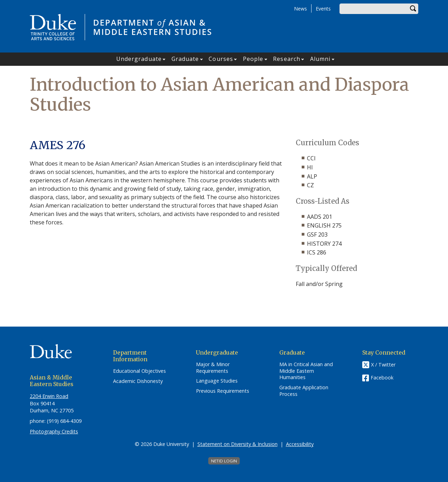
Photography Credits (54, 431)
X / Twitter (383, 365)
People (253, 59)
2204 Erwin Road (49, 396)
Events (323, 9)
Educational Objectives (139, 371)
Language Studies (217, 381)
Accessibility (300, 444)
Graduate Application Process (304, 391)
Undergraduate (139, 59)
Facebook (382, 378)
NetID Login (224, 461)
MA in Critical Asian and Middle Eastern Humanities (306, 371)
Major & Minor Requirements (213, 368)
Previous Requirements (223, 391)
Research (287, 59)
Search (413, 9)
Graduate (185, 59)
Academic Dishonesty (138, 381)
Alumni (320, 59)
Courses (221, 59)
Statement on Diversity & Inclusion (237, 444)
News (300, 9)
